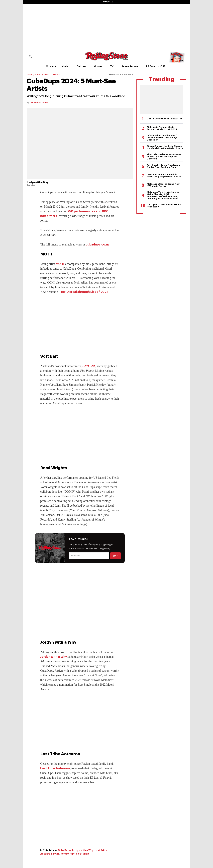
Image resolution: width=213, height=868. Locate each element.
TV (112, 66)
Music (65, 66)
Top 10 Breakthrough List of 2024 (84, 292)
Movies (98, 66)
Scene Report (130, 66)
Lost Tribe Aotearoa (55, 768)
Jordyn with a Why (54, 657)
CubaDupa (64, 850)
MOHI (60, 264)
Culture (81, 66)
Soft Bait (89, 366)
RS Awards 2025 (156, 66)
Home (30, 75)
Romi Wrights (69, 854)
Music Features (52, 75)
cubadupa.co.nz (98, 244)
